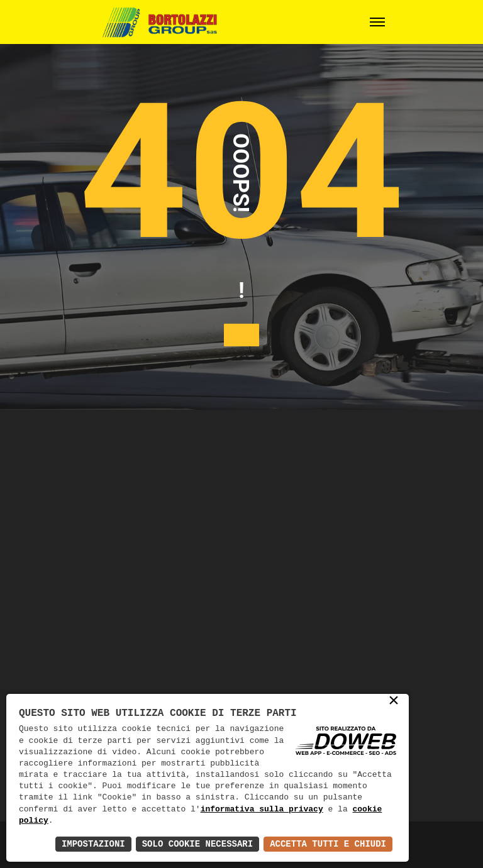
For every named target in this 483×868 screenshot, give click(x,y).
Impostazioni (93, 844)
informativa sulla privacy (262, 810)
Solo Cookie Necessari (197, 844)
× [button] (394, 701)
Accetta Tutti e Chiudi (328, 844)
